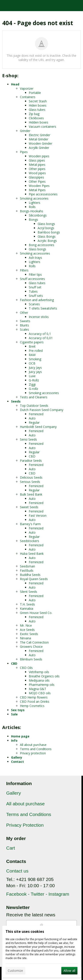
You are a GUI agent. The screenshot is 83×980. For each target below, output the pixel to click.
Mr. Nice (26, 625)
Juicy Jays (35, 367)
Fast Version (38, 515)
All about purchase (33, 745)
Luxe (32, 376)
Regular (34, 422)
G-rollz (33, 389)
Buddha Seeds (30, 575)
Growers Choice (31, 647)
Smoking (35, 359)
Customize (15, 971)
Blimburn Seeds (31, 659)
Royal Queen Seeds (34, 579)
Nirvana (25, 638)
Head (15, 84)
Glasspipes (36, 177)
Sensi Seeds (28, 439)
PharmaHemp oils (42, 685)
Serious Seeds (30, 482)
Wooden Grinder (41, 143)
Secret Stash (38, 101)
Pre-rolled (36, 351)
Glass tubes (37, 110)
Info (14, 740)
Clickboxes (36, 118)
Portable (35, 93)
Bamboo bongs (49, 232)
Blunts (24, 325)
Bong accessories (41, 245)
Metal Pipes (37, 190)
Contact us (17, 871)
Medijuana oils (39, 680)
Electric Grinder (40, 135)
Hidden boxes (39, 122)
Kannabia (27, 608)
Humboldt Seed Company (38, 427)
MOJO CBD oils (40, 693)
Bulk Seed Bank (31, 494)
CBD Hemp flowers (34, 697)
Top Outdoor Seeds (34, 406)
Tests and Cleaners (34, 397)
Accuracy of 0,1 (40, 334)
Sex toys (18, 710)
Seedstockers (30, 541)
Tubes (33, 291)
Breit (32, 346)
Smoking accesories (34, 198)
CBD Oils (26, 668)
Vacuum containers (42, 127)
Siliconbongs (38, 215)
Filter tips (35, 274)
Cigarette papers (32, 342)
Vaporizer (27, 88)
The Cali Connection (34, 642)
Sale (14, 714)
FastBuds (27, 570)
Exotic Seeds (29, 634)
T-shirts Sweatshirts (43, 308)
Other (24, 313)
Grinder (25, 131)
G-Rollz (34, 380)
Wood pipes (37, 173)
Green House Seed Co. (36, 613)
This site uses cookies (25, 931)
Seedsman (27, 566)
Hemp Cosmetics (32, 706)
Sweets (25, 321)
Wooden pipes (39, 156)
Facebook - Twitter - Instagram (38, 894)
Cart (11, 848)
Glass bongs (46, 224)
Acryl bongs (46, 228)
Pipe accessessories (43, 194)
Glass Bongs (47, 236)
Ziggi (32, 384)
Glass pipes (37, 160)
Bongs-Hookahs (32, 211)
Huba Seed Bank (32, 554)
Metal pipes (37, 165)
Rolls (32, 207)
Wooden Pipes (39, 186)
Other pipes (37, 169)
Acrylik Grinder (39, 148)
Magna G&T (38, 689)
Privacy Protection (25, 825)
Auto (32, 418)
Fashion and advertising (37, 300)
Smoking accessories (35, 253)
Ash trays (35, 258)
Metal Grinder (39, 139)
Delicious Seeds (31, 477)
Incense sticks (39, 317)
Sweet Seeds (29, 507)
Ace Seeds (27, 630)
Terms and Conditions (36, 749)
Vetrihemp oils (39, 672)
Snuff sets (36, 296)
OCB (32, 363)
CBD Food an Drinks (35, 702)
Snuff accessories (32, 279)
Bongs (33, 220)
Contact (17, 762)
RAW (32, 355)
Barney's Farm (30, 524)
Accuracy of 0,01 (41, 338)
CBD (32, 456)
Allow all (69, 971)
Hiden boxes (38, 105)
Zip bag (34, 114)
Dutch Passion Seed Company (42, 410)
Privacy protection (33, 753)
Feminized (36, 414)
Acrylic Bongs (47, 241)
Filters (24, 270)
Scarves (34, 304)
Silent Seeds (29, 592)
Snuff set (35, 287)
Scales (24, 329)
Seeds (16, 401)
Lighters (35, 203)
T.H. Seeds (27, 604)
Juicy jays (35, 372)
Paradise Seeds (31, 461)
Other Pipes (37, 181)
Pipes (24, 152)
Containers (28, 97)
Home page (20, 736)
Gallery (17, 757)
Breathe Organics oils (44, 676)
